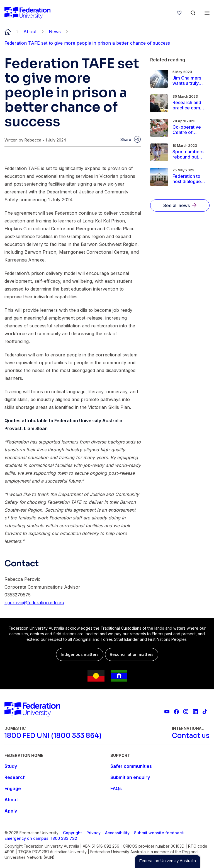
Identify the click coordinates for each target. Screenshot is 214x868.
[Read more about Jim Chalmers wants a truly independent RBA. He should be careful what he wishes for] (189, 81)
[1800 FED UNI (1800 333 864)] (53, 736)
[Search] (193, 13)
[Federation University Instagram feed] (186, 712)
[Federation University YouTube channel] (167, 712)
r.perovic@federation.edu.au (34, 603)
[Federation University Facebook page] (176, 712)
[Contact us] (191, 736)
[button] (168, 862)
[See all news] (180, 205)
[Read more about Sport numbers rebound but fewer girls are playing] (189, 154)
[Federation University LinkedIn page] (195, 712)
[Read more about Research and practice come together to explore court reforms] (189, 105)
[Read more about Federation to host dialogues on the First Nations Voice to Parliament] (189, 179)
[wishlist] (179, 13)
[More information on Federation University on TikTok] (205, 712)
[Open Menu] (207, 13)
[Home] (27, 13)
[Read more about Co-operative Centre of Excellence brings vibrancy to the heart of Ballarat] (189, 130)
